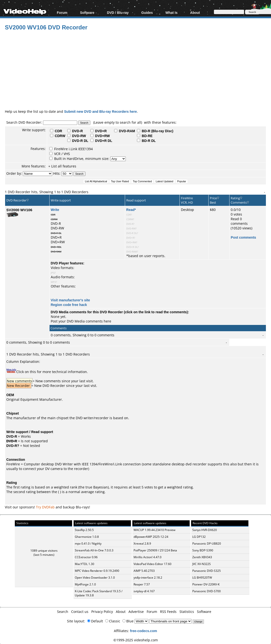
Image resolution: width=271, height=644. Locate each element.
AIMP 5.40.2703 (144, 571)
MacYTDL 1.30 (85, 564)
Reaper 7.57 (142, 584)
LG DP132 (199, 537)
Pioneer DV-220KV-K (206, 584)
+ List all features (62, 166)
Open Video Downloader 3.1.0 (95, 578)
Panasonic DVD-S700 (207, 591)
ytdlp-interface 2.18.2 (148, 578)
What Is (171, 13)
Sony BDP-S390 (203, 550)
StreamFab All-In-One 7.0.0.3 (94, 550)
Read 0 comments (239, 221)
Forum (62, 13)
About (195, 13)
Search (63, 612)
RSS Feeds (168, 612)
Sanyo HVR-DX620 (205, 530)
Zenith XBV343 (202, 557)
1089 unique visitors (44, 551)
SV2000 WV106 (19, 210)
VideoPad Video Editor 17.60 (152, 564)
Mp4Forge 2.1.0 (85, 584)
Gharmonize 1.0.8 (87, 537)
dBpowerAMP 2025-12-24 (151, 537)
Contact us (80, 612)
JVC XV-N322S (202, 564)
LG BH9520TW (202, 578)
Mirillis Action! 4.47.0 (148, 557)
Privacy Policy (102, 612)
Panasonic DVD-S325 (207, 571)
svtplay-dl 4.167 (144, 591)
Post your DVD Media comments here (81, 321)
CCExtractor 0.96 (86, 557)
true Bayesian (97, 487)
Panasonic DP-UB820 (207, 544)
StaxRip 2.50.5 (84, 530)
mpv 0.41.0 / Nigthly (88, 544)
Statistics (187, 612)
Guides (147, 13)
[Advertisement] (138, 69)
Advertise (136, 612)
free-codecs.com (143, 631)
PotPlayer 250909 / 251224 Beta (155, 550)
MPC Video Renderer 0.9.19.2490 (97, 571)
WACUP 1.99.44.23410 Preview (154, 530)
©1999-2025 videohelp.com (136, 640)
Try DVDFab (45, 507)
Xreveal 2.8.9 (142, 544)
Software (87, 13)
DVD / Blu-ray (118, 13)
